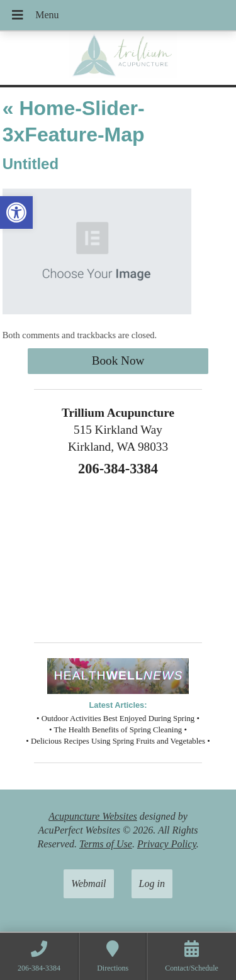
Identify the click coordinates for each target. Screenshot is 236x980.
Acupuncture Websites (93, 816)
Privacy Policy (167, 844)
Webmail (88, 884)
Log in (152, 884)
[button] (16, 212)
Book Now (118, 361)
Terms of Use (106, 844)
